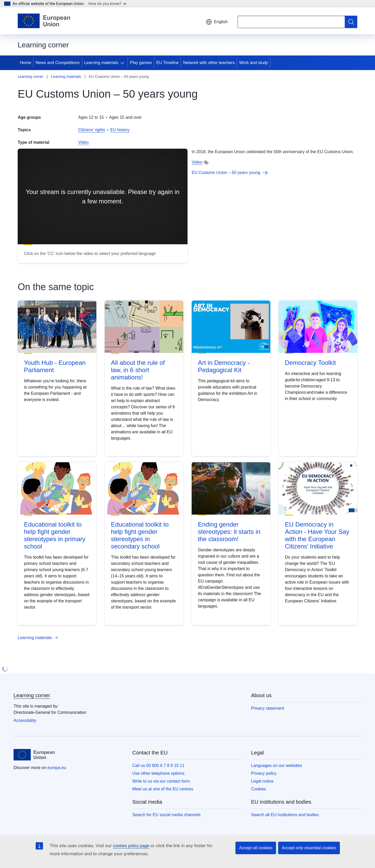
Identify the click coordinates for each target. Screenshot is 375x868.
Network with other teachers (209, 63)
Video (83, 142)
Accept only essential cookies (309, 848)
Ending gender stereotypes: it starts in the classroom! (229, 532)
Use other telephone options (158, 773)
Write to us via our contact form (161, 781)
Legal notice (262, 781)
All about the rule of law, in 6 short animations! (138, 370)
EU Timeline (167, 63)
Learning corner (30, 77)
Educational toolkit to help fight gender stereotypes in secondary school (140, 535)
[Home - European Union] (44, 21)
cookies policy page (131, 846)
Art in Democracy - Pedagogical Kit (224, 366)
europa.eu (57, 768)
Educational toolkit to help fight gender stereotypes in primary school (55, 535)
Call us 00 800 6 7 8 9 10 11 (158, 766)
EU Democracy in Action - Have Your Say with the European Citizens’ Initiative (317, 535)
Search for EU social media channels (166, 815)
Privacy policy (264, 773)
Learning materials (101, 63)
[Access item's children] (123, 63)
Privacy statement (268, 708)
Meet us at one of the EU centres (163, 789)
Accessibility (25, 720)
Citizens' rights (92, 130)
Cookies (259, 789)
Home (26, 63)
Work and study (254, 63)
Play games (141, 63)
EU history (120, 130)
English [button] (217, 22)
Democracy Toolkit (310, 363)
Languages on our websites (277, 766)
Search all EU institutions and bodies (285, 815)
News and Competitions (58, 63)
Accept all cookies (256, 848)
